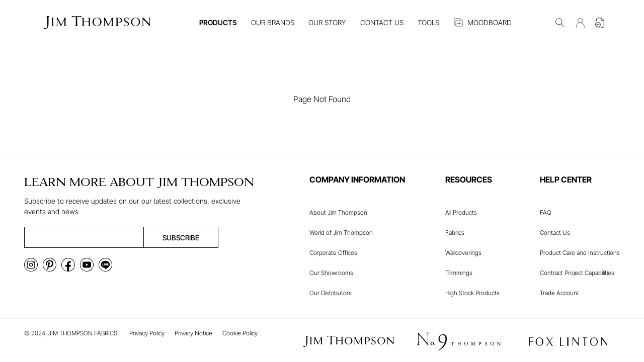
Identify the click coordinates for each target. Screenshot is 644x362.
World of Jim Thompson (341, 233)
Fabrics (455, 233)
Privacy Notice (193, 333)
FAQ (546, 212)
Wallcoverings (463, 253)
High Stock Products (472, 293)
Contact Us (555, 233)
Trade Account (559, 293)
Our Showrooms (331, 273)
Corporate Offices (333, 253)
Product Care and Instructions (580, 253)
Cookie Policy (240, 333)
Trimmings (459, 273)
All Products (461, 212)
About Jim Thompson (338, 212)
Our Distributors (331, 293)
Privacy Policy (147, 333)
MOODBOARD (482, 23)
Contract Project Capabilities (577, 273)
